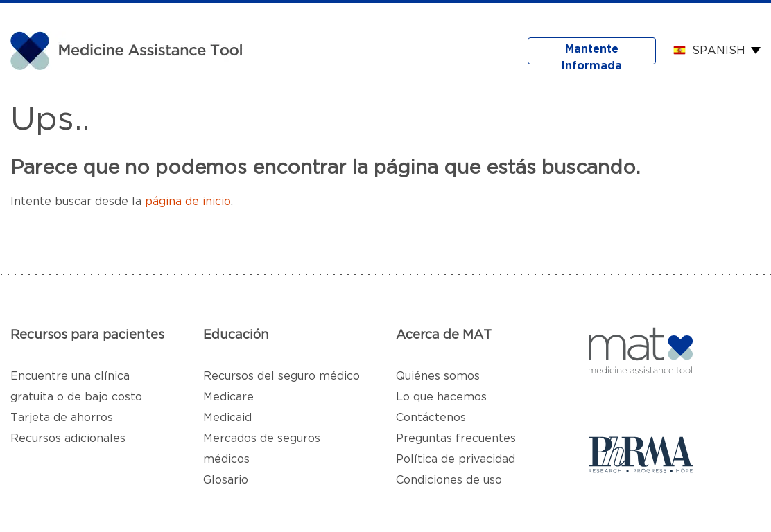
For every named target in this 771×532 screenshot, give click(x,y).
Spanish (719, 51)
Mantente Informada (592, 54)
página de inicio (188, 202)
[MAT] (132, 50)
